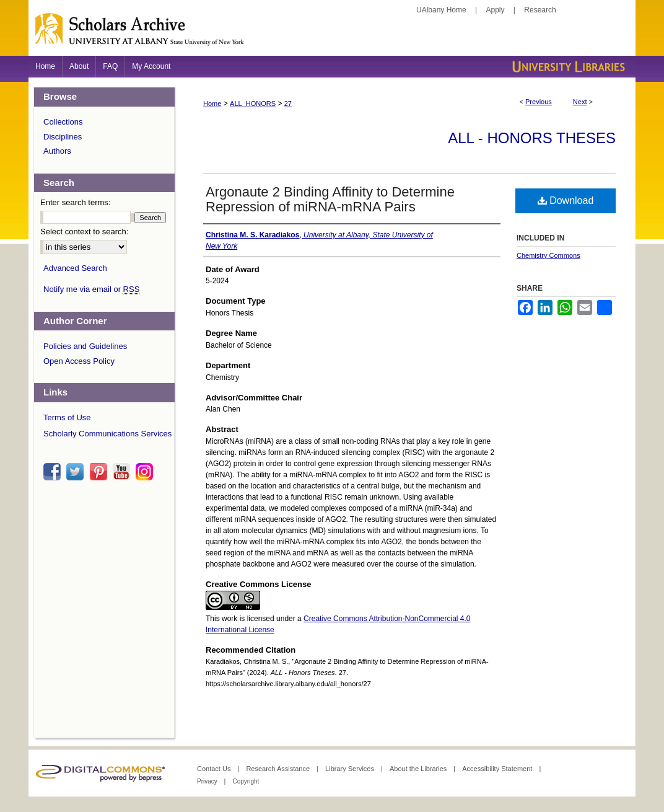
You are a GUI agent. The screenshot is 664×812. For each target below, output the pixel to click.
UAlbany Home (441, 10)
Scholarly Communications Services (107, 434)
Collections (63, 122)
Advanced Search (75, 268)
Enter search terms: (75, 202)
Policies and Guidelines (85, 346)
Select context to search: (84, 232)
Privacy (208, 781)
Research (540, 10)
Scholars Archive (332, 34)
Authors (57, 151)
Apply (496, 10)
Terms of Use (67, 417)
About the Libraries (419, 769)
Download (566, 201)
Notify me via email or (91, 289)
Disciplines (63, 137)
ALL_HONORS (253, 104)
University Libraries (567, 67)
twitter (77, 472)
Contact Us (215, 769)
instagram (146, 472)
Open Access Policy (79, 361)
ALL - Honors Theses (532, 138)
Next (580, 102)
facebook (54, 472)
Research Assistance (279, 769)
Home (212, 104)
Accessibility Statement (498, 769)
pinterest (100, 472)
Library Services (351, 769)
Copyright (246, 781)
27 (288, 104)
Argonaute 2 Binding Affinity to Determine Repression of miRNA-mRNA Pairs (330, 199)
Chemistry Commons (548, 255)
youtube (123, 472)
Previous (539, 102)
